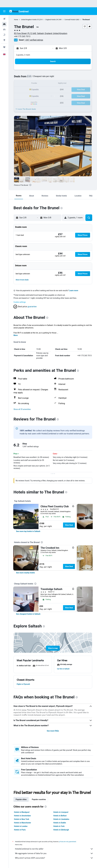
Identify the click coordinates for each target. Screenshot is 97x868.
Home (16, 20)
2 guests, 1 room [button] (23, 55)
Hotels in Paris (20, 830)
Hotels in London (21, 826)
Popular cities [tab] (21, 799)
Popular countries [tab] (39, 799)
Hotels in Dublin (60, 823)
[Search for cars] (4, 29)
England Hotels (51, 20)
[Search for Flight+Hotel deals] (4, 35)
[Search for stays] (4, 24)
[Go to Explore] (4, 40)
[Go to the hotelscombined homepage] (19, 11)
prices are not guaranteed (68, 842)
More (16, 335)
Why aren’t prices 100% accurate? (54, 858)
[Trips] (4, 47)
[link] (28, 531)
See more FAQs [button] (53, 731)
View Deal (69, 525)
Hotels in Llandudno (61, 819)
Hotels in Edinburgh (61, 830)
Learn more (74, 291)
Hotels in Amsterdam (22, 816)
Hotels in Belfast (60, 816)
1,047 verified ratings (34, 40)
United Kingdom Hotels (29, 20)
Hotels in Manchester (22, 823)
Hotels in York (59, 826)
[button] (4, 11)
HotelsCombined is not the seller (54, 849)
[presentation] (30, 185)
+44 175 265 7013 (22, 36)
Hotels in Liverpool (61, 812)
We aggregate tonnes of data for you (54, 853)
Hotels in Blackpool (22, 812)
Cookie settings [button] (20, 302)
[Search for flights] (4, 19)
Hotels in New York (22, 819)
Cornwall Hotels (70, 20)
